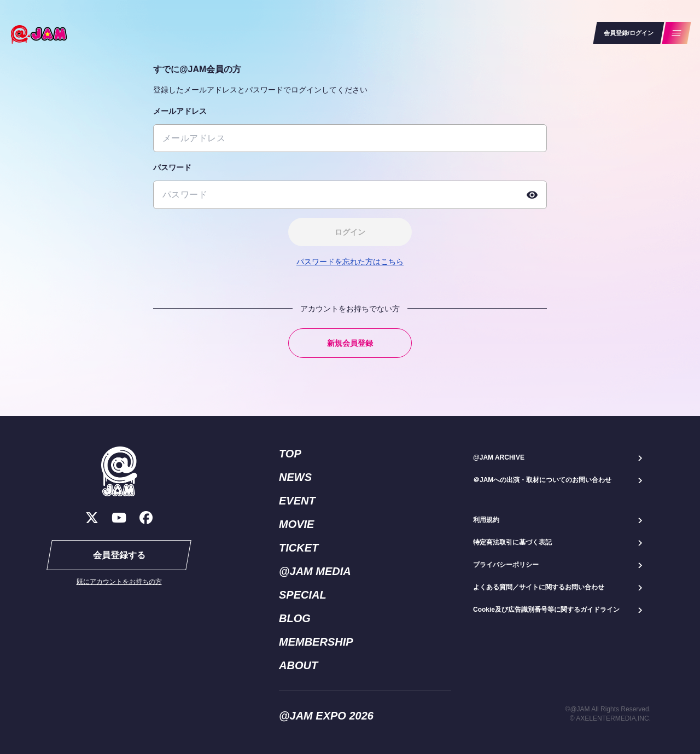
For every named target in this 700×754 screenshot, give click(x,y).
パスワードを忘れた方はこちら (350, 262)
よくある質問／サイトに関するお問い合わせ (539, 587)
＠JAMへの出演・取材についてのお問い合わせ (542, 480)
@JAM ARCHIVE (499, 457)
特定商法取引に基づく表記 (512, 542)
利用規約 (486, 520)
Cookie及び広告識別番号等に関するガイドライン (546, 610)
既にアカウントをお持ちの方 (119, 582)
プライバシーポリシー (506, 565)
